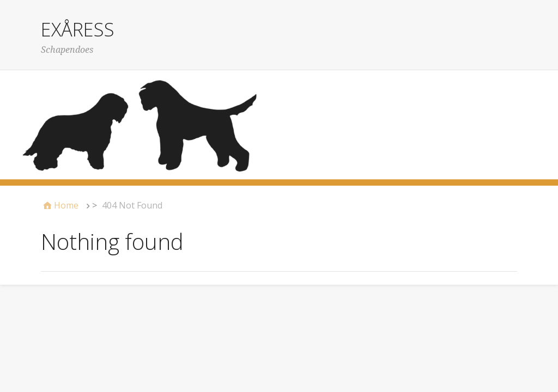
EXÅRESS (78, 29)
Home (66, 205)
